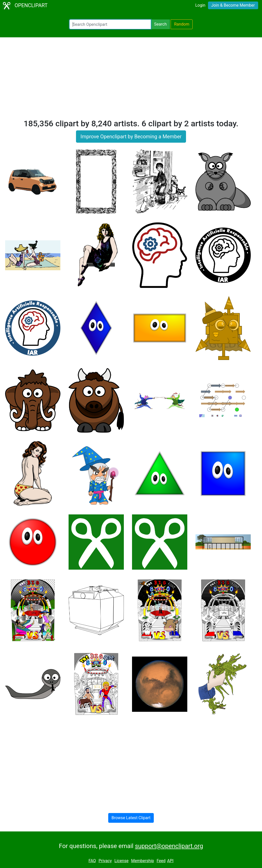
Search (160, 24)
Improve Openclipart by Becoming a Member (131, 137)
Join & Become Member (233, 5)
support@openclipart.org (169, 846)
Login (200, 5)
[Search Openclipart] (110, 24)
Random (182, 24)
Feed (161, 861)
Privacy (105, 861)
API (170, 861)
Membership (142, 861)
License (121, 861)
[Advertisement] (131, 80)
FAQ (92, 861)
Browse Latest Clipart (131, 818)
